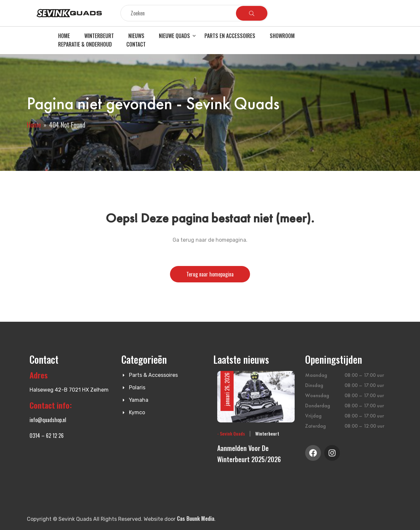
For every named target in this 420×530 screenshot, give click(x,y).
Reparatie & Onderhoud (85, 44)
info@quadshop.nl (48, 420)
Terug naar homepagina (210, 274)
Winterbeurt (99, 36)
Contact (136, 44)
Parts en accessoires (230, 36)
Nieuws (136, 36)
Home (64, 36)
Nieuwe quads (174, 36)
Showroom (282, 36)
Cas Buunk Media (196, 519)
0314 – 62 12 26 (47, 436)
